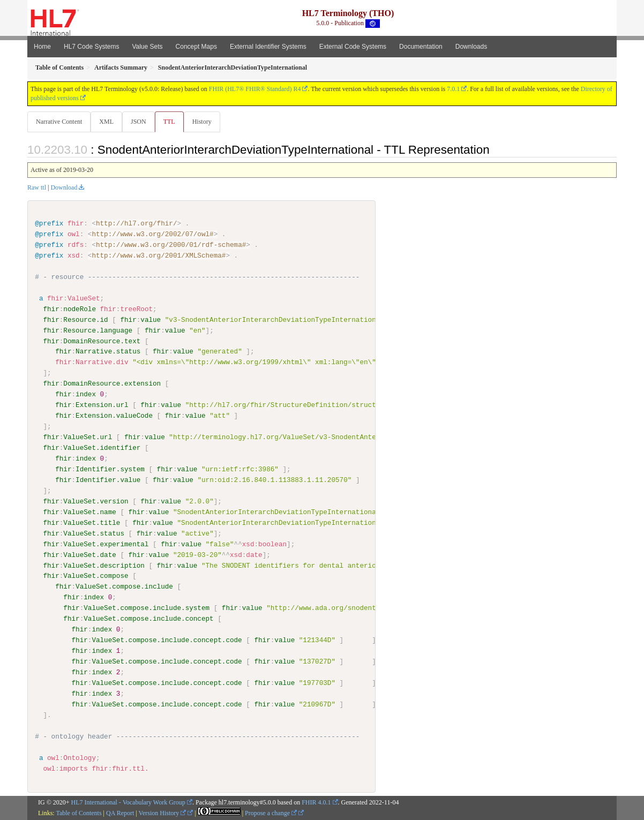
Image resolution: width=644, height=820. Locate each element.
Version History (163, 813)
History (206, 122)
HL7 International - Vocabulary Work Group (128, 803)
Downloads (471, 47)
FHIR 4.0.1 (316, 803)
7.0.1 (453, 89)
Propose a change (271, 813)
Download (64, 188)
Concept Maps (196, 47)
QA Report (120, 813)
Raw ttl (37, 188)
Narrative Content (59, 122)
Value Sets (147, 47)
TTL (173, 122)
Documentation (421, 47)
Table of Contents (78, 813)
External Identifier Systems (268, 47)
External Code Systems (353, 47)
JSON (141, 122)
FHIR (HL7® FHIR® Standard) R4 (255, 89)
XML (107, 122)
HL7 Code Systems (91, 47)
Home (42, 47)
